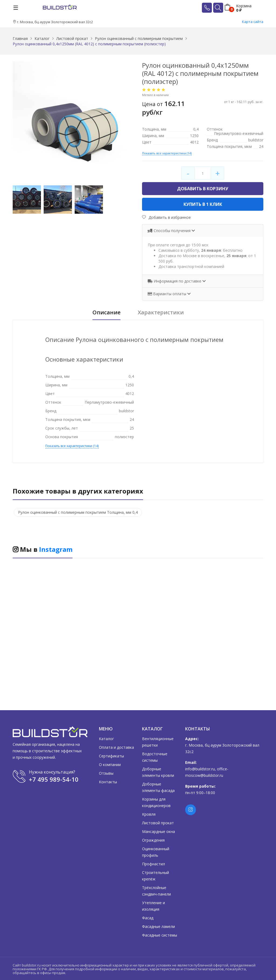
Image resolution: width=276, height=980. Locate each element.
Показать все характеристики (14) (167, 153)
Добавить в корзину (203, 189)
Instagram (56, 549)
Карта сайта (253, 22)
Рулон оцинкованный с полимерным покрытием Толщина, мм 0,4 (78, 512)
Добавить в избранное (166, 217)
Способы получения (170, 231)
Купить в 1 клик (203, 204)
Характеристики (161, 313)
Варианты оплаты (168, 294)
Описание (106, 313)
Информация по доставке (175, 281)
